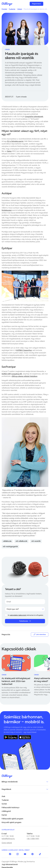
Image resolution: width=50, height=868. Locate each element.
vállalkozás (7, 541)
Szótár (4, 804)
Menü (46, 4)
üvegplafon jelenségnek (34, 117)
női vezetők (36, 541)
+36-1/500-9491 (33, 839)
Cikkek (20, 9)
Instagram (18, 854)
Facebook (10, 854)
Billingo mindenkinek (10, 782)
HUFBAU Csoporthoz (24, 350)
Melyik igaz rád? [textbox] (13, 609)
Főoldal (4, 9)
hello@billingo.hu (8, 839)
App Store (25, 737)
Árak (3, 796)
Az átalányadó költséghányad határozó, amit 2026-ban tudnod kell (16, 681)
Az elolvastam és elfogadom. (26, 615)
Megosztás (6, 635)
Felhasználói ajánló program (12, 819)
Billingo (7, 4)
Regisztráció (36, 4)
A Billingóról (6, 811)
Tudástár (12, 9)
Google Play (11, 737)
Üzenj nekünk (7, 843)
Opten (9, 151)
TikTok (40, 854)
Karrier (4, 815)
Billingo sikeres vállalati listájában (25, 376)
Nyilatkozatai (7, 210)
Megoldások (6, 789)
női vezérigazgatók (10, 547)
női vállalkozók (21, 541)
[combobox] (25, 609)
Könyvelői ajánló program (12, 822)
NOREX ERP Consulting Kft (12, 374)
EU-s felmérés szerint (15, 141)
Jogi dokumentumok (10, 864)
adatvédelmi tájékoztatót (18, 615)
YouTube (25, 854)
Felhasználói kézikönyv (11, 808)
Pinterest (32, 854)
